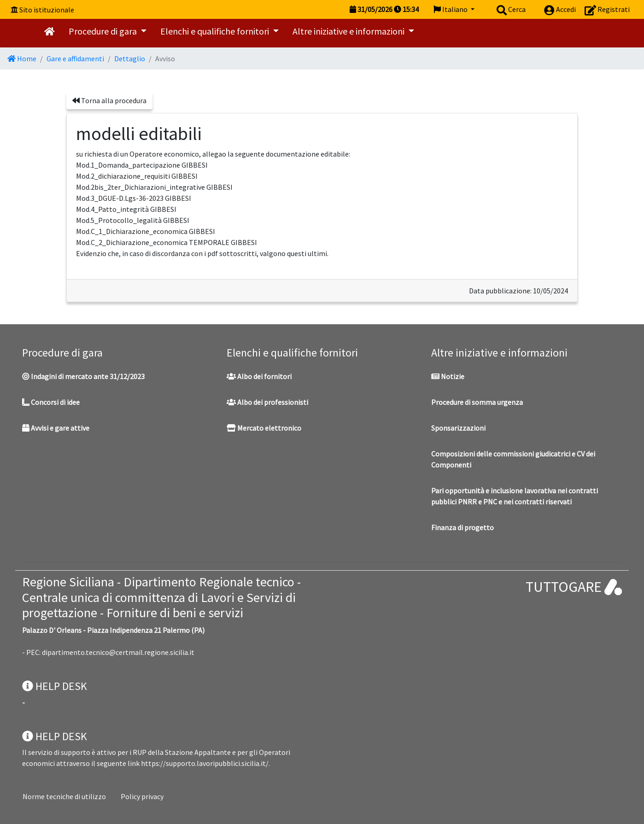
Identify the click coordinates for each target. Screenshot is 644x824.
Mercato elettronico (264, 428)
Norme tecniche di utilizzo (64, 796)
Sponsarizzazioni (458, 428)
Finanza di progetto (463, 527)
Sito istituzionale (47, 10)
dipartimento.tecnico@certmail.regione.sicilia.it (118, 652)
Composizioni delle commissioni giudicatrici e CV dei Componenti (513, 459)
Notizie (448, 376)
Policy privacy (142, 796)
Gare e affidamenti (75, 58)
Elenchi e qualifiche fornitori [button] (216, 31)
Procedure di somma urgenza (477, 402)
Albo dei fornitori (259, 376)
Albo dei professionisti (267, 402)
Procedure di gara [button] (104, 31)
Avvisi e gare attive (56, 428)
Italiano (451, 9)
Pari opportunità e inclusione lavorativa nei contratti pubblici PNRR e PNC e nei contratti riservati (515, 496)
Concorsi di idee (51, 402)
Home (22, 58)
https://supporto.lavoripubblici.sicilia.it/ (205, 763)
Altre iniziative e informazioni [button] (349, 31)
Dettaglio (130, 58)
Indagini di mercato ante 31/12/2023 (83, 376)
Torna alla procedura (109, 100)
